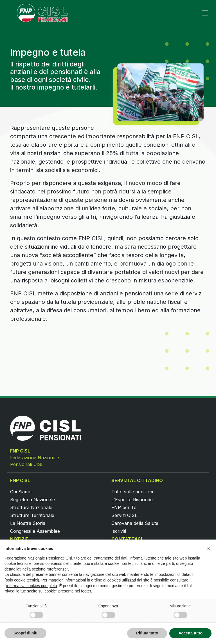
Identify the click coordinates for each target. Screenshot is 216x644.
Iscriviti (119, 531)
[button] (209, 549)
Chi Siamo (21, 492)
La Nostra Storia (28, 523)
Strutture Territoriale (32, 515)
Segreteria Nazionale (32, 500)
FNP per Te (124, 507)
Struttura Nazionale (31, 507)
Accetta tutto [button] (190, 633)
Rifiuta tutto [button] (147, 633)
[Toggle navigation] (205, 13)
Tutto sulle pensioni (132, 492)
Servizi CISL (124, 515)
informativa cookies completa (32, 586)
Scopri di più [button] (25, 633)
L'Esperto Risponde (132, 500)
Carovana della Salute (135, 523)
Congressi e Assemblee (35, 531)
